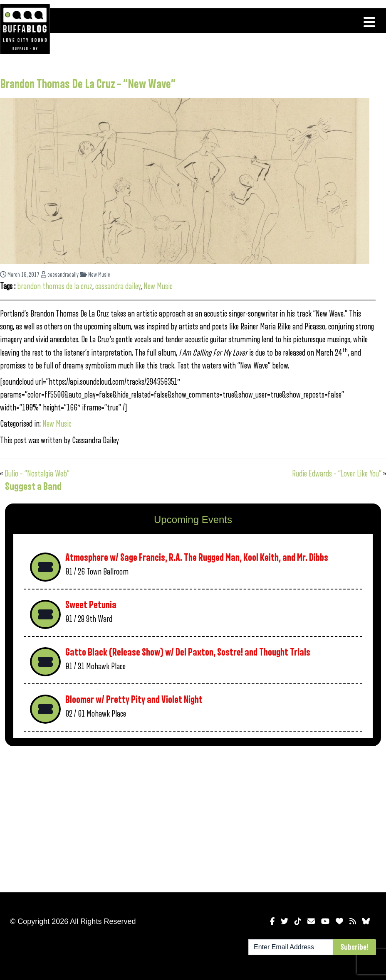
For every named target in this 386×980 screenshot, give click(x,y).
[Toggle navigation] (369, 22)
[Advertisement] (193, 818)
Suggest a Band (33, 486)
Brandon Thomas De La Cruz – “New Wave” (88, 84)
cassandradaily (60, 275)
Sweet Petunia (91, 605)
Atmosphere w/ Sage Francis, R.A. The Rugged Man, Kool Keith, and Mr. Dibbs (197, 558)
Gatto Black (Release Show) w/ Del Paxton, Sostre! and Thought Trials (188, 652)
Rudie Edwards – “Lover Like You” (337, 474)
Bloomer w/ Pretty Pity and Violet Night (134, 700)
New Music (95, 275)
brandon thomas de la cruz (55, 286)
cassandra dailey (118, 286)
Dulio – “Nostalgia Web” (37, 474)
